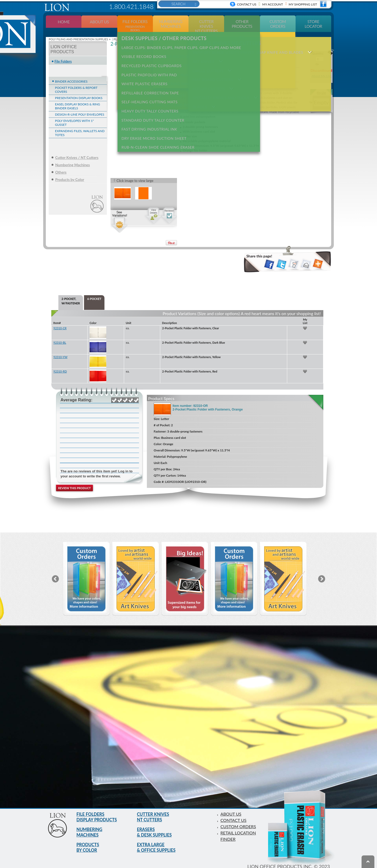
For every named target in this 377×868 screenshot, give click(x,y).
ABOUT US (232, 807)
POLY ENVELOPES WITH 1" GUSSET (74, 116)
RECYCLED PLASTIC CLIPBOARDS (150, 54)
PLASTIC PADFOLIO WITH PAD (147, 62)
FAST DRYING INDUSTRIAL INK (148, 107)
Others (61, 165)
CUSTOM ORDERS (240, 819)
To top (368, 862)
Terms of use (250, 865)
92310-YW (60, 350)
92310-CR (60, 321)
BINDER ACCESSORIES (71, 74)
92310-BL (60, 335)
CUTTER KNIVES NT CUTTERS (155, 811)
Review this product (74, 481)
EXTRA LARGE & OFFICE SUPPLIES (159, 844)
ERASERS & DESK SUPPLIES (156, 828)
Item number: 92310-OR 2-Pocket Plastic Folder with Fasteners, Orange (208, 401)
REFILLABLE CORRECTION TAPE (148, 77)
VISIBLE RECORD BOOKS (142, 47)
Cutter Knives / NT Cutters (77, 150)
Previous (55, 572)
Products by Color (70, 172)
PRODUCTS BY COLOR (89, 844)
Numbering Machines (73, 158)
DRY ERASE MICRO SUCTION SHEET (152, 115)
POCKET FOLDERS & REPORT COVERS (76, 83)
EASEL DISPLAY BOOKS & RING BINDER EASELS (77, 99)
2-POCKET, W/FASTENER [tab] (71, 294)
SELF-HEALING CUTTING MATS (148, 85)
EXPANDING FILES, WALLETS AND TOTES (80, 126)
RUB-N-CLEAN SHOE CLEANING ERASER (156, 123)
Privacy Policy (282, 865)
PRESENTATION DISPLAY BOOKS (79, 91)
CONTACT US (235, 813)
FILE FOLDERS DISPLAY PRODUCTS (99, 811)
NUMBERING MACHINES (91, 828)
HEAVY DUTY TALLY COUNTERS (148, 92)
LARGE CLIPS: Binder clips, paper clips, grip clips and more (179, 39)
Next (322, 572)
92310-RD (60, 364)
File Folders (63, 54)
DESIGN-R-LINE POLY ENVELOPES (80, 107)
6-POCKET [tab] (94, 292)
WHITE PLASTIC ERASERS (143, 69)
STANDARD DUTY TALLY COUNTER (151, 100)
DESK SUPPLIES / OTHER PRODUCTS (162, 31)
